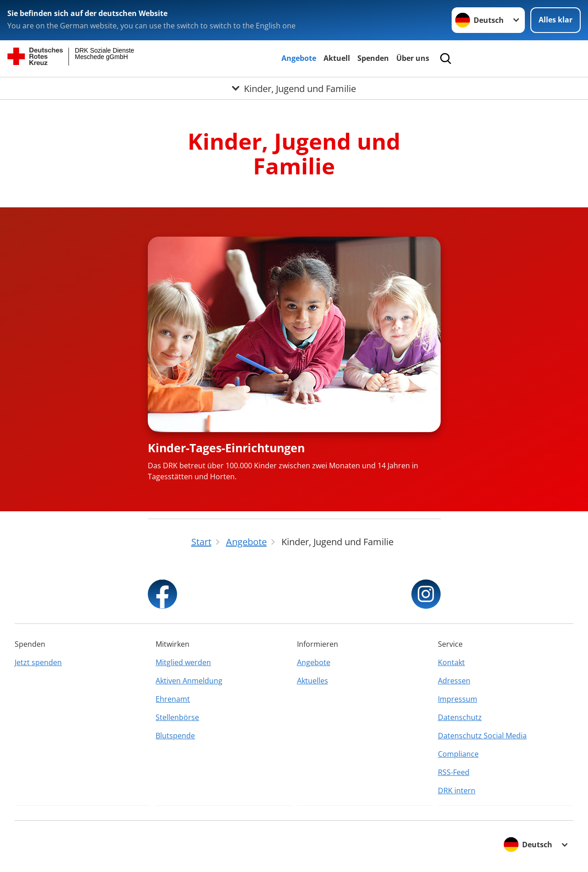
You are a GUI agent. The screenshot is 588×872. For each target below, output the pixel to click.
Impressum (458, 699)
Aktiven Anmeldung (189, 681)
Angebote (299, 58)
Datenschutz (460, 717)
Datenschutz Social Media (482, 736)
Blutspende (175, 736)
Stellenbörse (177, 717)
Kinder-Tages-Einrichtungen (226, 448)
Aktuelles (313, 681)
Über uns (413, 58)
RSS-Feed (454, 772)
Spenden (373, 58)
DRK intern (457, 791)
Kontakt (451, 662)
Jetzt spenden (38, 662)
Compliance (458, 754)
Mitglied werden (183, 662)
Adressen (454, 681)
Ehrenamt (173, 699)
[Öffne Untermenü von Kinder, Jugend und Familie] (294, 88)
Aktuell (337, 58)
